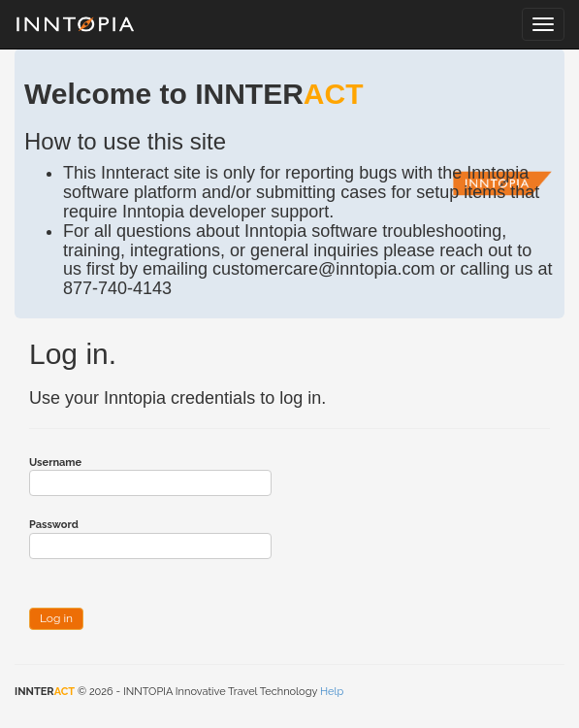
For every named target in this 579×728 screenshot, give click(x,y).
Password (54, 525)
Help (332, 692)
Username (55, 463)
